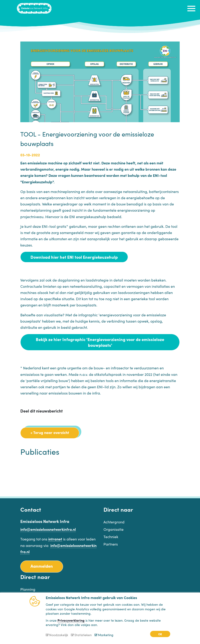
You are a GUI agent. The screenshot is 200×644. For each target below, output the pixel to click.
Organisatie (114, 529)
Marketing (106, 635)
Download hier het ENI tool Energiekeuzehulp (74, 257)
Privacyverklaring (71, 620)
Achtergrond (114, 522)
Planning (28, 589)
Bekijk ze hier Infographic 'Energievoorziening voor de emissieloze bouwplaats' (100, 342)
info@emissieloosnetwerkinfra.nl (48, 529)
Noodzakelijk (59, 635)
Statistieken (83, 635)
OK (160, 634)
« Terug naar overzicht (50, 432)
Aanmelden (42, 566)
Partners (111, 544)
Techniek (111, 537)
